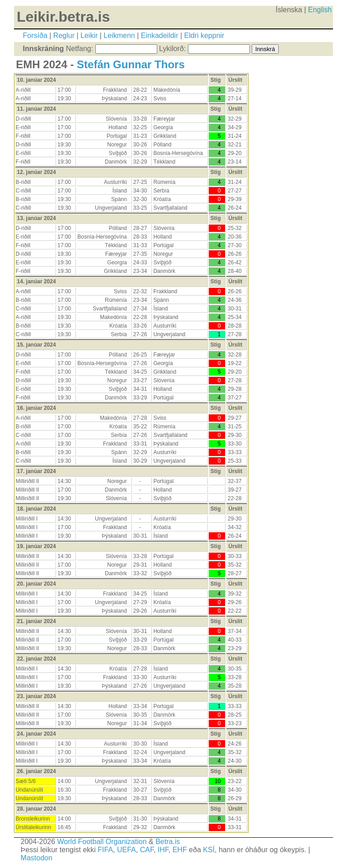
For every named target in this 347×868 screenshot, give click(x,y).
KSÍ (209, 850)
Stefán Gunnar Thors (131, 64)
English (320, 10)
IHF (163, 850)
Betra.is (168, 842)
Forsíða (35, 35)
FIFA (105, 850)
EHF (180, 850)
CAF (147, 850)
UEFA (127, 850)
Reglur (64, 35)
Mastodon (37, 858)
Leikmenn (119, 35)
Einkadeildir (160, 35)
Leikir (89, 35)
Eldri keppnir (204, 35)
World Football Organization (102, 842)
